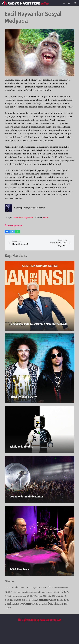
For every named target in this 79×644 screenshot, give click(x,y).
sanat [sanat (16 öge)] (55, 596)
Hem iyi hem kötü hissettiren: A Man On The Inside (38, 324)
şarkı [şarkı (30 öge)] (65, 604)
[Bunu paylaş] (7, 232)
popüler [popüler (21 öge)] (31, 596)
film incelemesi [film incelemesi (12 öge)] (61, 588)
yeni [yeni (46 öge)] (8, 604)
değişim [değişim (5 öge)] (35, 588)
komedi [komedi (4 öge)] (36, 592)
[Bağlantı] (25, 3)
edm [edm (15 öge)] (45, 588)
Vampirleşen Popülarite (23, 218)
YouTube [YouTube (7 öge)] (35, 604)
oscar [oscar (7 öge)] (15, 596)
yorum (46, 218)
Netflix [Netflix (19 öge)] (8, 596)
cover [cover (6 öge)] (30, 588)
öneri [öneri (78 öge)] (52, 604)
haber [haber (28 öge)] (8, 592)
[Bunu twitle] (12, 232)
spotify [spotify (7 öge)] (29, 600)
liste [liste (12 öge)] (56, 592)
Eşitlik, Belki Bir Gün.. (21, 447)
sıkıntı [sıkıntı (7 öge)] (34, 600)
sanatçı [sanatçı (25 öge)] (62, 596)
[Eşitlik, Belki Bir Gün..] (39, 408)
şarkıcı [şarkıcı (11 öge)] (8, 608)
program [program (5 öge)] (39, 596)
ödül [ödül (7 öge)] (46, 604)
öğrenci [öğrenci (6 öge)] (59, 604)
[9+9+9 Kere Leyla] (39, 508)
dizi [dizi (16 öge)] (40, 588)
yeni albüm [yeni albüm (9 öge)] (16, 604)
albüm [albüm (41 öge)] (15, 587)
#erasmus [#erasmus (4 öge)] (8, 588)
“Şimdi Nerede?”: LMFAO (23, 397)
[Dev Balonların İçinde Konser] (39, 458)
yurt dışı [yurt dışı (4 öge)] (41, 604)
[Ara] (69, 3)
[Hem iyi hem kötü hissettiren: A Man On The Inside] (39, 263)
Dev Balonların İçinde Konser (26, 497)
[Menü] (64, 3)
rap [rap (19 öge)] (45, 596)
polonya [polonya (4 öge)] (20, 596)
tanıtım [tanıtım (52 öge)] (43, 600)
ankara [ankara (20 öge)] (24, 588)
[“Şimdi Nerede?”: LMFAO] (39, 335)
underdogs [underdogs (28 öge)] (63, 600)
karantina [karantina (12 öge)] (25, 592)
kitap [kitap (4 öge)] (32, 592)
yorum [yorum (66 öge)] (26, 604)
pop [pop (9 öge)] (25, 596)
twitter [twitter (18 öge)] (52, 600)
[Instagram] (75, 3)
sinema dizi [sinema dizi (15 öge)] (19, 600)
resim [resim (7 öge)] (49, 596)
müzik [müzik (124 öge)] (63, 591)
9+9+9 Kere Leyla (19, 569)
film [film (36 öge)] (50, 587)
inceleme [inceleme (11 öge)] (16, 592)
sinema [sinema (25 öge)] (9, 600)
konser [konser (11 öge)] (42, 592)
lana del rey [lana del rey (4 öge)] (50, 592)
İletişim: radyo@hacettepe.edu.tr (39, 620)
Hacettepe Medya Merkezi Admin (30, 208)
